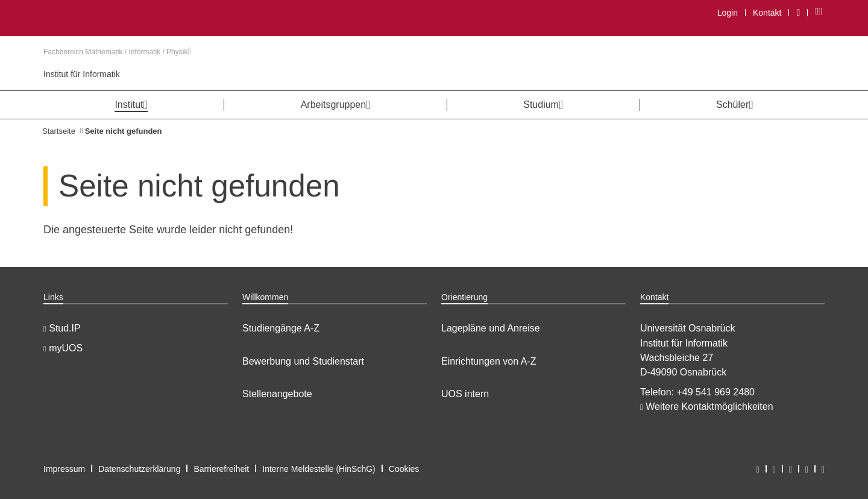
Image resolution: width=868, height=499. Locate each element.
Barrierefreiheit (221, 469)
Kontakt (767, 13)
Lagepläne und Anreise (491, 328)
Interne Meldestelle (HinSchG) (319, 469)
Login (728, 13)
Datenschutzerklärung (139, 469)
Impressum (64, 469)
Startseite (59, 131)
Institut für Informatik (82, 74)
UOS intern (465, 394)
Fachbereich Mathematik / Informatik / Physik (117, 52)
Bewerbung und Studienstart (303, 361)
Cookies (404, 469)
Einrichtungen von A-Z (489, 361)
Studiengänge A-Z (281, 328)
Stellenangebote (277, 394)
